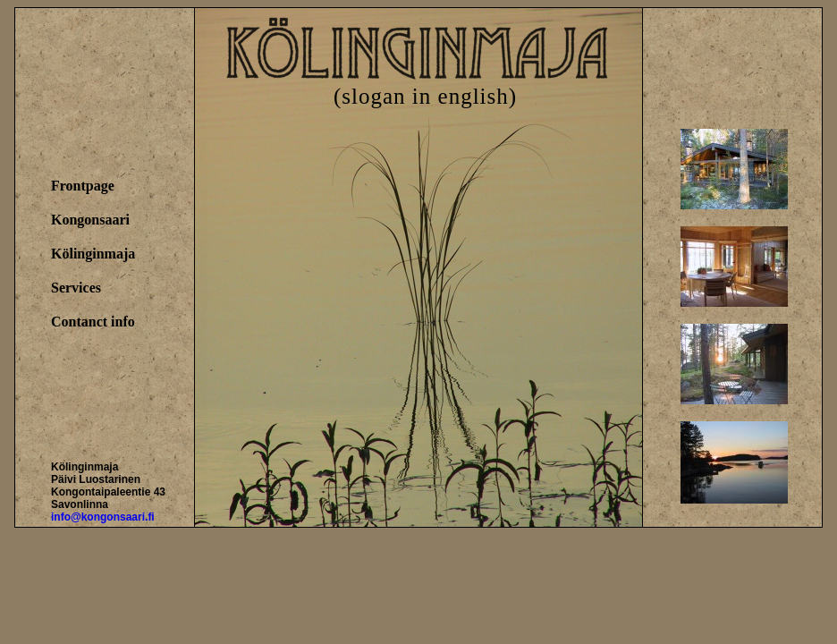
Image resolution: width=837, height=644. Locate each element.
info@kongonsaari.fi (103, 517)
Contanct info (93, 322)
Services (76, 288)
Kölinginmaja (93, 254)
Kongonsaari (90, 220)
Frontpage (83, 186)
